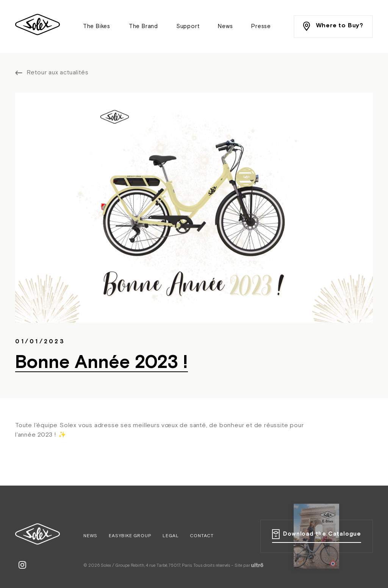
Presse (261, 27)
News (225, 27)
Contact (202, 536)
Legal (171, 536)
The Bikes (97, 27)
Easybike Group (130, 536)
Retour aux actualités (58, 73)
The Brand (143, 27)
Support (188, 27)
